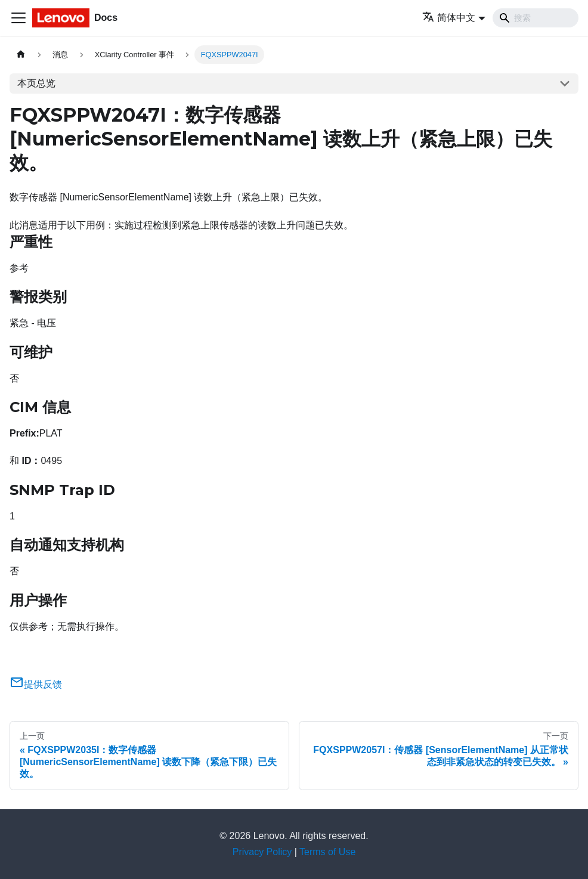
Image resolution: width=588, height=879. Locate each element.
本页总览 (36, 83)
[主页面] (21, 55)
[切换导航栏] (18, 18)
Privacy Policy (262, 852)
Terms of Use (327, 852)
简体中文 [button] (449, 18)
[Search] (536, 18)
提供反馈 (36, 684)
